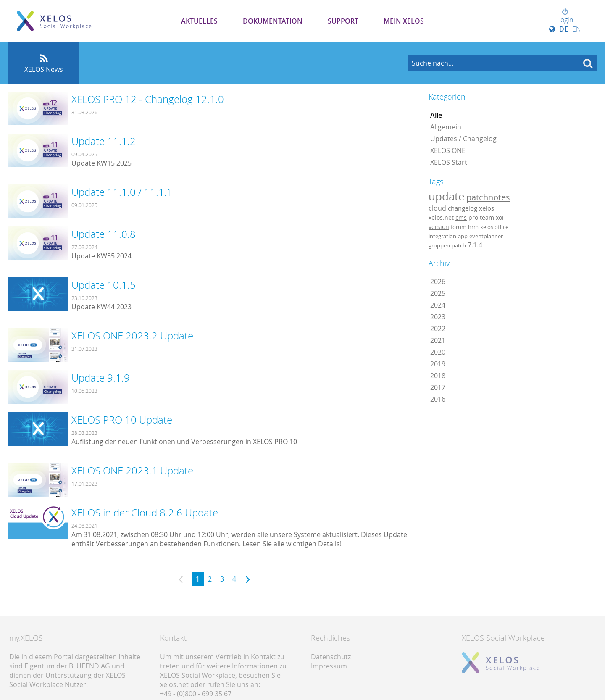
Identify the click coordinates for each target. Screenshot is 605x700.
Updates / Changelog (463, 139)
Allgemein (446, 127)
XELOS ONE (448, 150)
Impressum (329, 666)
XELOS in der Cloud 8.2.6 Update (145, 513)
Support (343, 21)
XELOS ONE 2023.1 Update (132, 471)
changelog (463, 208)
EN (577, 29)
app (463, 236)
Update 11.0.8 (104, 234)
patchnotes (488, 197)
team (487, 217)
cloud (437, 208)
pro (473, 217)
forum (459, 227)
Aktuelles (199, 21)
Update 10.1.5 (104, 285)
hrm (473, 227)
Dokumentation (273, 21)
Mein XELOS (404, 21)
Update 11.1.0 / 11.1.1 (122, 192)
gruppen (439, 245)
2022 (438, 329)
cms (461, 217)
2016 (438, 399)
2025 (438, 293)
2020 (438, 352)
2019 (438, 364)
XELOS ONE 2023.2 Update (132, 336)
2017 (438, 387)
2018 (438, 376)
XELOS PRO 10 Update (122, 420)
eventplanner (486, 236)
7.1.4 (475, 245)
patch (459, 245)
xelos (487, 208)
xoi (500, 217)
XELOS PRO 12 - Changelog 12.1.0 (148, 99)
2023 (438, 317)
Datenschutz (331, 657)
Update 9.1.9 (101, 378)
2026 (438, 282)
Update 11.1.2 (104, 141)
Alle (436, 115)
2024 (438, 305)
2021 (438, 340)
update (447, 196)
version (439, 227)
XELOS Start (449, 162)
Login (565, 16)
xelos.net (441, 217)
